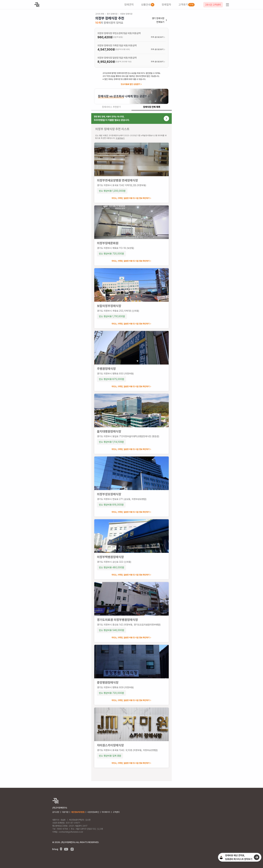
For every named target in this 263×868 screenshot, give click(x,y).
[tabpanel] (131, 447)
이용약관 (65, 812)
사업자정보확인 (93, 812)
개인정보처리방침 (78, 812)
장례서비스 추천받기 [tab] (111, 107)
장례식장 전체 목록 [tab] (152, 107)
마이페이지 (106, 812)
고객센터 (116, 812)
